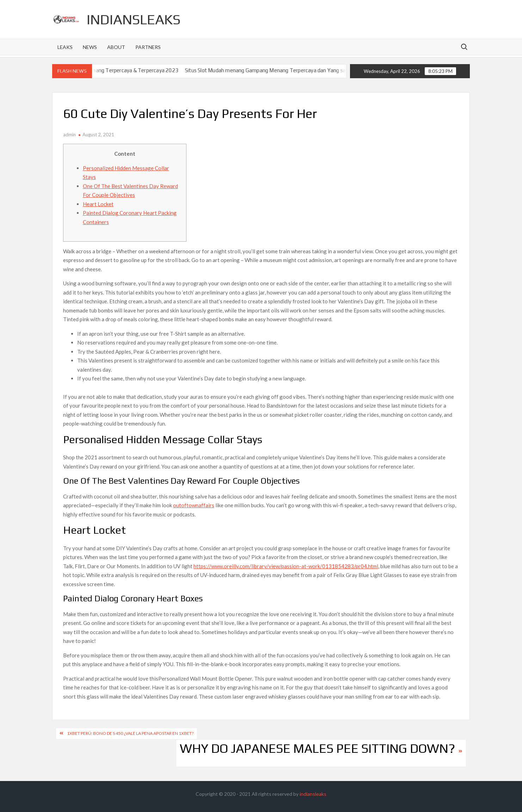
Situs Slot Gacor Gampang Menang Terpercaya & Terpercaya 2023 (110, 70)
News (90, 47)
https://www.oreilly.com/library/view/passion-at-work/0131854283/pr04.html (286, 566)
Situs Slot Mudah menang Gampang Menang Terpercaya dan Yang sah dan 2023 (288, 70)
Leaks (65, 47)
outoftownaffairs (194, 505)
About (116, 47)
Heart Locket (98, 204)
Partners (148, 47)
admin (69, 135)
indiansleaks (134, 19)
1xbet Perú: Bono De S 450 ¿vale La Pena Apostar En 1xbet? (130, 733)
